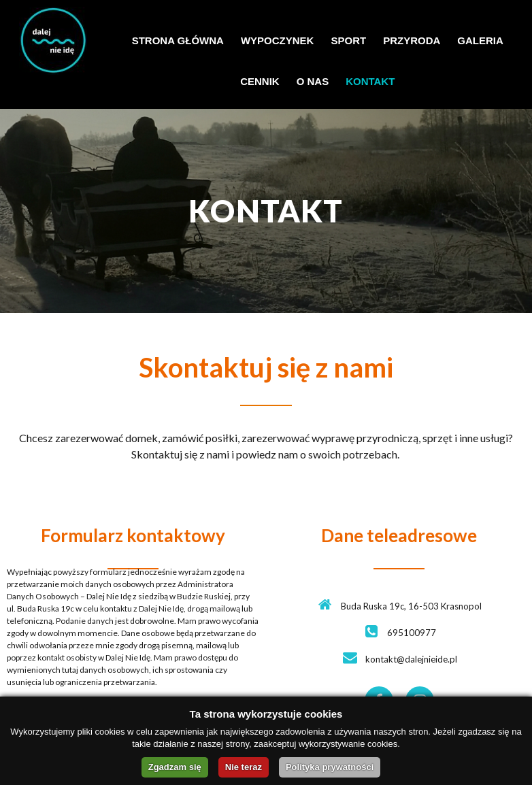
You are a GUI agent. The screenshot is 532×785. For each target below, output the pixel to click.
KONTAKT (370, 81)
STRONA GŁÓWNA (178, 40)
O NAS (313, 81)
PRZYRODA (412, 40)
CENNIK (260, 81)
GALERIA (480, 40)
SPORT (348, 40)
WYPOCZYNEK (278, 40)
